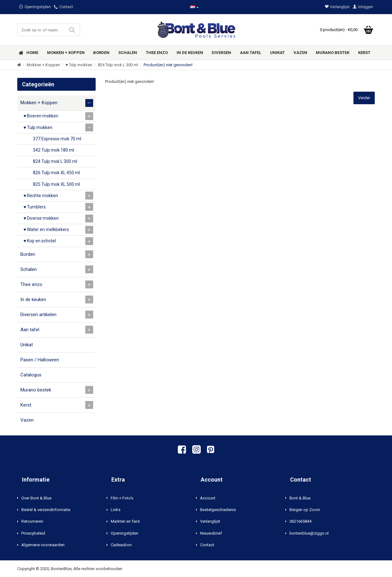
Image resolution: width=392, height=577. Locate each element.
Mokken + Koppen (43, 65)
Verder (364, 98)
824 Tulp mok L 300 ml (118, 65)
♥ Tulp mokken (79, 65)
